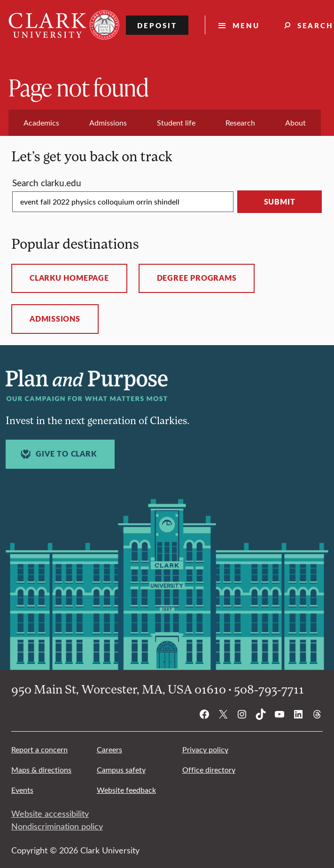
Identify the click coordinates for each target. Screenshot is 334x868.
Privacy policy (205, 749)
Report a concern (39, 749)
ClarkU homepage (69, 278)
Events (22, 790)
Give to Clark (57, 454)
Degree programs (197, 278)
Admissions (55, 319)
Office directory (209, 769)
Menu (246, 25)
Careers (109, 749)
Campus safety (121, 769)
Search (47, 182)
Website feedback (126, 790)
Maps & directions (41, 769)
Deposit (157, 25)
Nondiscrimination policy (57, 826)
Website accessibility (50, 813)
